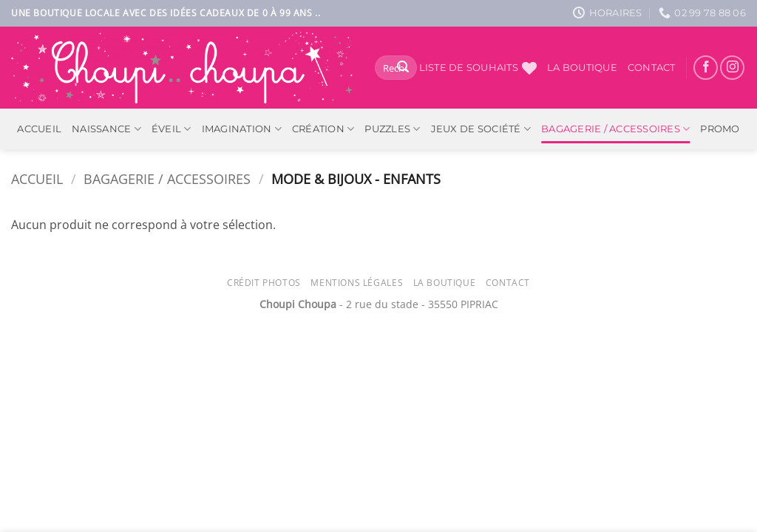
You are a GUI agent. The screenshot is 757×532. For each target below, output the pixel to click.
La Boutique (445, 283)
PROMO (720, 129)
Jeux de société (481, 129)
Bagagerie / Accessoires (615, 129)
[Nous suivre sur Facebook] (706, 68)
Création (323, 129)
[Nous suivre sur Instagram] (732, 68)
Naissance (106, 129)
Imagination (242, 129)
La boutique (582, 68)
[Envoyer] (403, 68)
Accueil (37, 178)
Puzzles (392, 129)
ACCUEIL (39, 129)
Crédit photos (264, 283)
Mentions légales (357, 283)
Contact (652, 68)
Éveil (172, 129)
